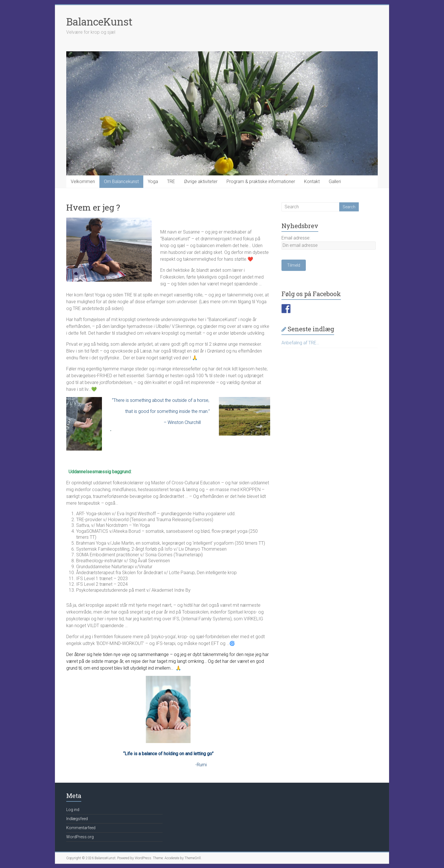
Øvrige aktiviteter (201, 182)
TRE (171, 182)
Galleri (335, 182)
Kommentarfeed (81, 828)
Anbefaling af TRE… (300, 343)
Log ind (73, 810)
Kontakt (312, 182)
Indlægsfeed (77, 819)
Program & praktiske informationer (261, 182)
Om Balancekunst (121, 182)
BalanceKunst (99, 22)
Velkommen (83, 182)
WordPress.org (80, 837)
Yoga (153, 182)
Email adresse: (296, 238)
